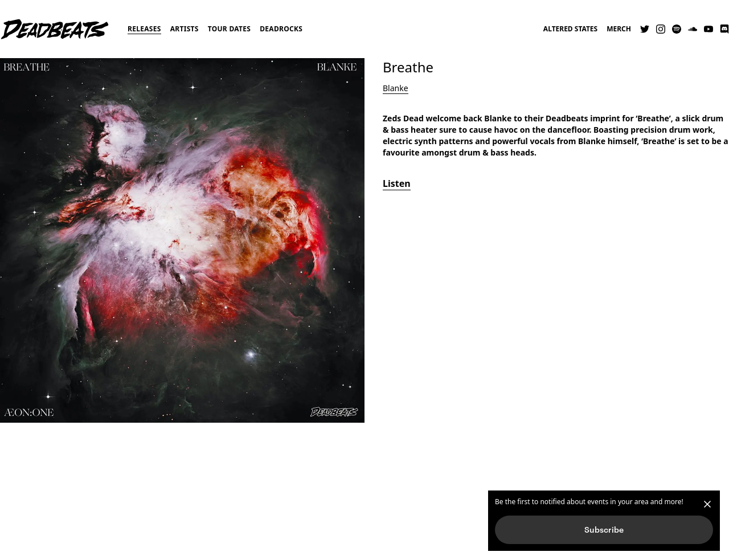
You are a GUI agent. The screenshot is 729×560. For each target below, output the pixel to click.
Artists (185, 29)
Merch (619, 29)
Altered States (570, 29)
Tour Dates (230, 29)
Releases (144, 29)
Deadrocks (281, 29)
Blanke (396, 88)
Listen (397, 183)
